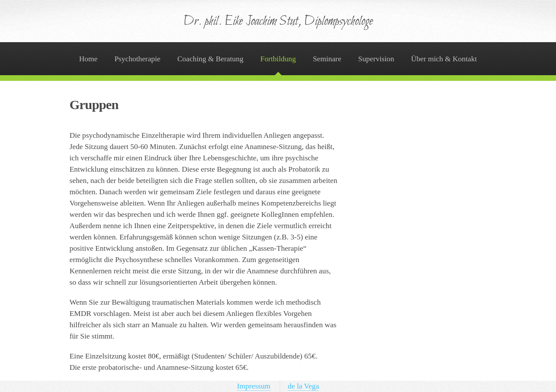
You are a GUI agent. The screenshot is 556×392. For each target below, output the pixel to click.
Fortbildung (278, 59)
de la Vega (304, 386)
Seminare (327, 59)
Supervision (376, 59)
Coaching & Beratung (210, 59)
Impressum (254, 386)
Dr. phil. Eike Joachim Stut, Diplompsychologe (278, 22)
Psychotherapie (137, 59)
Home (88, 59)
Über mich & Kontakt (444, 59)
